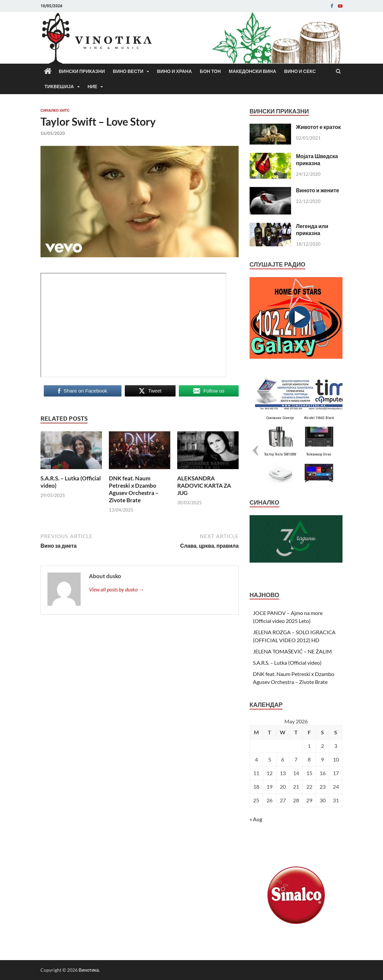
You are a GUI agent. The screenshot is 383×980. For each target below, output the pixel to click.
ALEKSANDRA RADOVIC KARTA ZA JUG (204, 486)
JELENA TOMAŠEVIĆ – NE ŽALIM (292, 651)
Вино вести (128, 71)
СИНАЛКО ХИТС (55, 110)
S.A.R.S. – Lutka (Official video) (287, 663)
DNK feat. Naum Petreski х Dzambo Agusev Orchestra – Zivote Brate (134, 489)
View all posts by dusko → (116, 589)
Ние (93, 87)
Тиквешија (59, 87)
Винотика (89, 970)
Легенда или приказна (312, 229)
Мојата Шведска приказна (317, 159)
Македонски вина (252, 71)
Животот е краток (318, 127)
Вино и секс (300, 71)
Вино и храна (174, 71)
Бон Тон (210, 71)
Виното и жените (318, 190)
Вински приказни (82, 71)
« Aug (256, 819)
